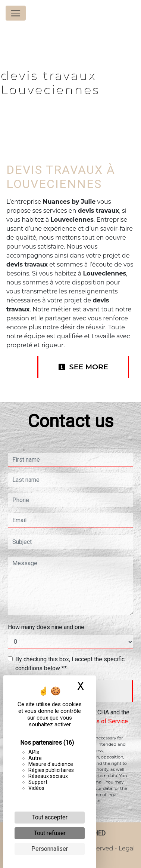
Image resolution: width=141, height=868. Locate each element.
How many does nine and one (46, 627)
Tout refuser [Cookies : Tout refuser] (50, 833)
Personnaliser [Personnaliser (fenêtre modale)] (50, 849)
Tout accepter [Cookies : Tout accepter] (50, 817)
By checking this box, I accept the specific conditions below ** (70, 664)
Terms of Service (106, 721)
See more (83, 367)
